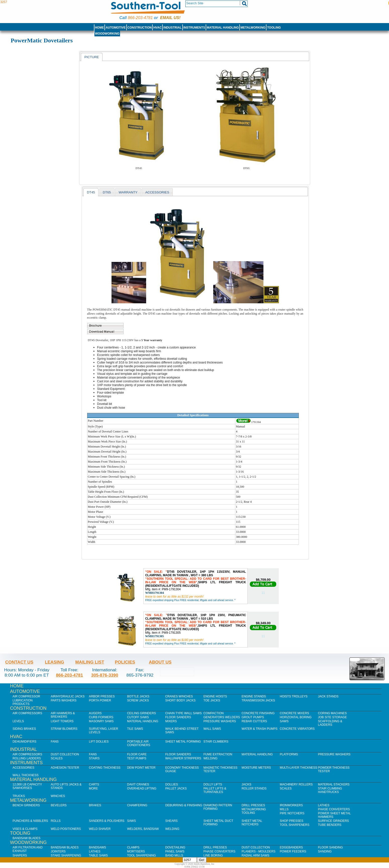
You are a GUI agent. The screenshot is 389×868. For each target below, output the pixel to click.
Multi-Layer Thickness (298, 768)
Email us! (170, 18)
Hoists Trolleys (294, 696)
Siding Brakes (24, 729)
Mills (284, 809)
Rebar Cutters (254, 721)
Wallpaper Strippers (183, 758)
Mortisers (136, 851)
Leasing (55, 662)
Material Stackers (334, 784)
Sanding (325, 851)
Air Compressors (27, 713)
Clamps (133, 847)
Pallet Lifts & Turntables (215, 790)
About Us (160, 662)
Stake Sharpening (66, 855)
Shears (171, 821)
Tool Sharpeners (295, 825)
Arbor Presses (102, 696)
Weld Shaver (100, 829)
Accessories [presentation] (157, 192)
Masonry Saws (101, 721)
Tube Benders (330, 825)
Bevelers (59, 805)
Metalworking (253, 28)
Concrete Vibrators (297, 729)
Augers (95, 713)
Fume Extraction (218, 754)
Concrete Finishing (258, 713)
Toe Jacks (212, 700)
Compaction (213, 713)
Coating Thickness (105, 768)
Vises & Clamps (25, 829)
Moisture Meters (256, 768)
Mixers (171, 721)
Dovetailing (175, 847)
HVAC (158, 28)
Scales (57, 758)
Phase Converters (334, 809)
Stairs (94, 758)
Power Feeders (293, 851)
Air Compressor (26, 696)
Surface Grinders (333, 821)
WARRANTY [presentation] (128, 192)
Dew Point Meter (141, 768)
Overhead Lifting (142, 788)
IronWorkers (291, 805)
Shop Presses (292, 821)
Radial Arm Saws (255, 855)
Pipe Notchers (292, 813)
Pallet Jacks (176, 788)
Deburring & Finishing (184, 805)
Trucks (19, 796)
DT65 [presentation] (107, 192)
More (93, 788)
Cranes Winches (179, 696)
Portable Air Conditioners (139, 743)
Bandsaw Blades (26, 838)
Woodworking (107, 34)
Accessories (23, 768)
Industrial (173, 28)
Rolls (56, 821)
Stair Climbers (216, 742)
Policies (125, 662)
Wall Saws (212, 729)
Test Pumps (137, 758)
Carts (94, 784)
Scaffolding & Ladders (330, 723)
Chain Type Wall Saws (183, 713)
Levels (18, 721)
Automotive (116, 28)
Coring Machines (332, 713)
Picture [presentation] (92, 57)
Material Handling (223, 28)
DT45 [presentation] (91, 192)
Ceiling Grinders (142, 713)
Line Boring (213, 855)
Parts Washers (64, 700)
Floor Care (137, 754)
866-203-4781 (140, 18)
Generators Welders (222, 717)
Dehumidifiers (24, 742)
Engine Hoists (215, 696)
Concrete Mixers (294, 713)
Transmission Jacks (258, 700)
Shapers (20, 855)
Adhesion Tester (65, 768)
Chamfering (137, 805)
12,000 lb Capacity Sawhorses (27, 786)
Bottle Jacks (138, 696)
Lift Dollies (99, 742)
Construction (140, 28)
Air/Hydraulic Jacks (68, 696)
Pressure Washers (220, 721)
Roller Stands (254, 788)
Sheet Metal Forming (183, 742)
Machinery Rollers (296, 784)
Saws (284, 721)
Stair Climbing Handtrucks (330, 790)
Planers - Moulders (259, 851)
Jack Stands (328, 696)
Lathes (324, 805)
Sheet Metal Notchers (252, 823)
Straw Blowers (64, 729)
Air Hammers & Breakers (63, 715)
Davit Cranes (138, 784)
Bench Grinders (26, 805)
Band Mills (174, 855)
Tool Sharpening (142, 855)
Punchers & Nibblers (30, 821)
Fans (55, 742)
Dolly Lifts (213, 784)
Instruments (194, 28)
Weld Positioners (66, 829)
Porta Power (100, 700)
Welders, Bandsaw (143, 829)
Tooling (274, 28)
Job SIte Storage (332, 717)
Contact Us (19, 662)
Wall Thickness (26, 775)
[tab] (92, 57)
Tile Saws (135, 729)
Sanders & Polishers (107, 821)
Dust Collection (65, 754)
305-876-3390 (105, 675)
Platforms (289, 754)
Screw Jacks (138, 700)
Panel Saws (175, 851)
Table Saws (98, 855)
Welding (210, 758)
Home (99, 28)
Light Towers (62, 721)
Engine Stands (254, 696)
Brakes (95, 805)
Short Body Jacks (180, 700)
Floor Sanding (330, 847)
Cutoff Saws (138, 717)
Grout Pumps (253, 717)
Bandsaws (97, 847)
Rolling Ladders (27, 758)
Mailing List (90, 662)
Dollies (172, 784)
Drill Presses (253, 805)
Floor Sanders (178, 717)
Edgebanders (291, 847)
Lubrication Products (23, 702)
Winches (58, 796)
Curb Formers (101, 717)
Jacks (246, 784)
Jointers (58, 851)
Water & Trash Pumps (260, 729)
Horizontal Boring (296, 717)
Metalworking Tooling (254, 811)
